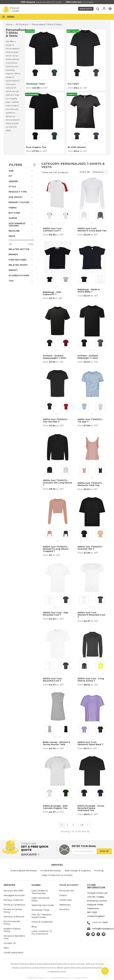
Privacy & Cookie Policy (13, 911)
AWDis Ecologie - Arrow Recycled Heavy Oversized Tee (91, 808)
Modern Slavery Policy (12, 930)
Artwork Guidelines (42, 922)
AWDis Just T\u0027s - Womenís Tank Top (90, 484)
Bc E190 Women (77, 147)
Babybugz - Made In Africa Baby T (89, 291)
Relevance (98, 172)
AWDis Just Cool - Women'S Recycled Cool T (91, 615)
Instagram (98, 934)
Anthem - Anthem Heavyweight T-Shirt (55, 357)
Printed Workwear (51, 871)
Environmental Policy (12, 923)
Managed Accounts (14, 895)
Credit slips (65, 900)
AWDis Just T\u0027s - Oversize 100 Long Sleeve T (58, 483)
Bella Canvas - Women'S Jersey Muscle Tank (57, 743)
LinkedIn (104, 934)
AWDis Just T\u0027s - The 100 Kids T (56, 420)
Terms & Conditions (14, 905)
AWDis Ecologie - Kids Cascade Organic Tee (55, 807)
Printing (99, 871)
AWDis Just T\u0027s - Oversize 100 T (90, 548)
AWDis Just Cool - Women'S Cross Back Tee (92, 230)
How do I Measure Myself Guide (41, 916)
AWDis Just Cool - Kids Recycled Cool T (56, 614)
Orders (63, 895)
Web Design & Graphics (78, 871)
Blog (34, 927)
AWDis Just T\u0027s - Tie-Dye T (90, 420)
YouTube (93, 934)
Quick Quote (86, 9)
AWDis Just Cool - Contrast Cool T (53, 230)
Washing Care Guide (43, 905)
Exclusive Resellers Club (14, 937)
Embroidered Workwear (24, 871)
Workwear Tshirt (36, 84)
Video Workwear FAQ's (41, 899)
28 (82, 825)
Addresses (65, 905)
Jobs (6, 948)
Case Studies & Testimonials (40, 892)
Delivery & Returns (14, 917)
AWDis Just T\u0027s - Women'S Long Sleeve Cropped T (56, 549)
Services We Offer (13, 891)
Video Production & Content (57, 875)
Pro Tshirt (73, 84)
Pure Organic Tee (36, 147)
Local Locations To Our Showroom (42, 932)
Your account (69, 885)
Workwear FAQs (40, 910)
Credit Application (14, 953)
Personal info (67, 891)
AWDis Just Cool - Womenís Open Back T (90, 743)
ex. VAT (44, 88)
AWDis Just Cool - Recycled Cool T (53, 680)
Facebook (88, 934)
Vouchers (64, 909)
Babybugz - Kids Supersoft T (52, 293)
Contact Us (10, 943)
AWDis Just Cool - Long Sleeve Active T (91, 680)
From (29, 88)
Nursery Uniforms (13, 900)
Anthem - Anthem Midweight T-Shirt (88, 357)
